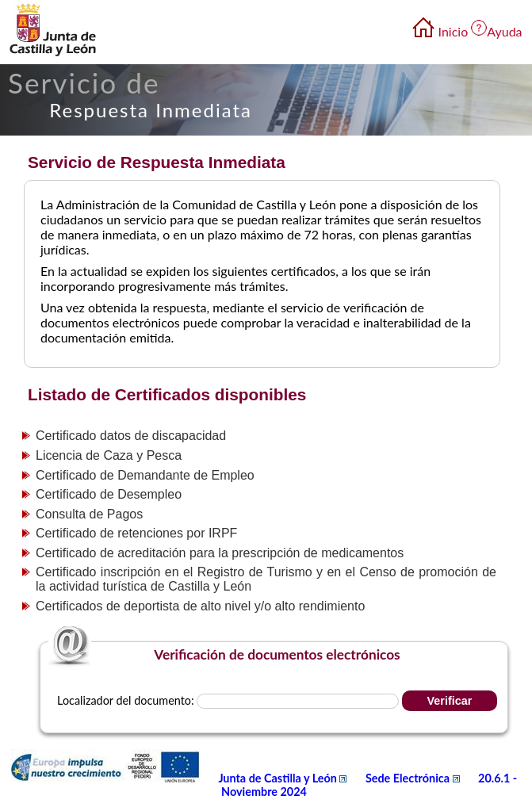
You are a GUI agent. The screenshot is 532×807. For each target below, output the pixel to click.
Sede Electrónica (414, 778)
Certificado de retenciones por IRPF (136, 533)
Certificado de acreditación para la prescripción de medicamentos (220, 553)
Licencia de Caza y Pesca (109, 455)
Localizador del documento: (125, 700)
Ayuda (504, 31)
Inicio (454, 31)
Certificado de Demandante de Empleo (145, 475)
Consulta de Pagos (89, 514)
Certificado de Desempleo (109, 494)
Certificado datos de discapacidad (131, 436)
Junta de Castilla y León (284, 778)
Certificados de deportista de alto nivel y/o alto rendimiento (200, 606)
